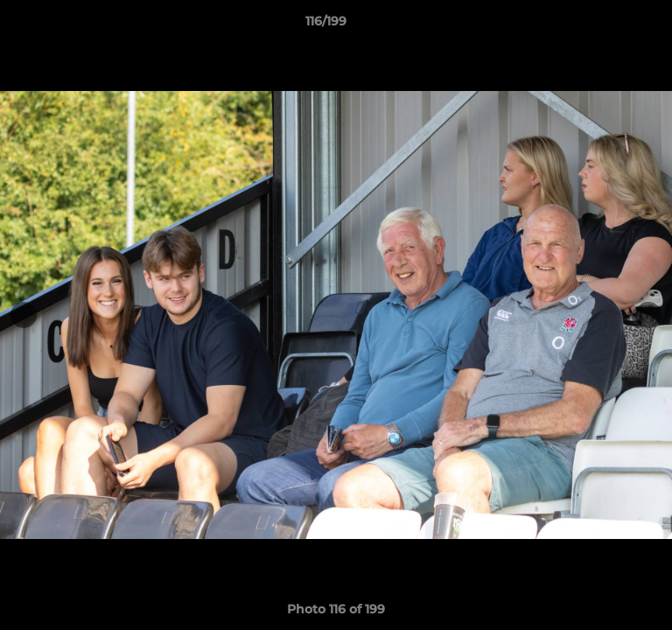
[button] (609, 25)
